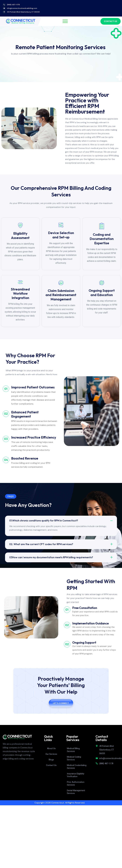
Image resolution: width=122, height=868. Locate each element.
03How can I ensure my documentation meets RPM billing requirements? (51, 557)
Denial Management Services (76, 792)
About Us (51, 748)
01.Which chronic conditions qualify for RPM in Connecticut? (44, 521)
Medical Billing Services (73, 750)
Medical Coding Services (74, 758)
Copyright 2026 (43, 803)
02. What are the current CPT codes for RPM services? (41, 544)
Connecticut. (58, 803)
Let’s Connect (61, 703)
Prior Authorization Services (76, 783)
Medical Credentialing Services (77, 767)
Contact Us (51, 765)
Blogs (51, 760)
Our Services (51, 754)
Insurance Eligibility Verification (76, 775)
